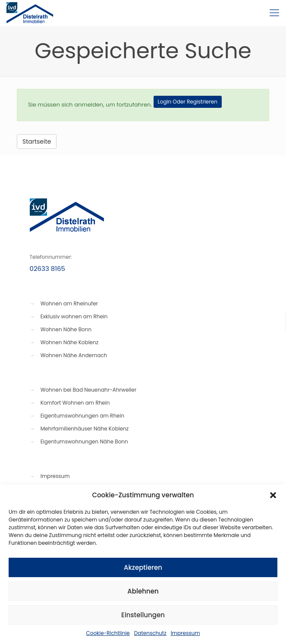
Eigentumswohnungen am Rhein (82, 416)
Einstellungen (143, 615)
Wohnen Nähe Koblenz (69, 342)
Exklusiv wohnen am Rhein (74, 316)
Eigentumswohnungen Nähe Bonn (84, 441)
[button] (273, 495)
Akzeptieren (143, 567)
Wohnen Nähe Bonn (66, 329)
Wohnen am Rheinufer (69, 303)
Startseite (37, 141)
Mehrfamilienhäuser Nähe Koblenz (85, 429)
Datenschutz (150, 633)
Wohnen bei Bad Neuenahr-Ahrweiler (88, 390)
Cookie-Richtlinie (108, 633)
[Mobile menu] (274, 13)
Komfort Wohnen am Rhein (75, 403)
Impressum (185, 633)
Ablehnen (143, 591)
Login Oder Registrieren (188, 102)
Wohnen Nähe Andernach (74, 355)
